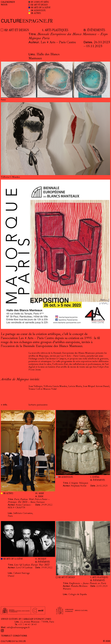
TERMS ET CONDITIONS (14, 636)
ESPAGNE (27, 21)
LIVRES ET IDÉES (41, 2)
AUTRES (37, 13)
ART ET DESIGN (41, 5)
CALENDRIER (8, 2)
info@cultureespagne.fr (18, 628)
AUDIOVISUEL (40, 11)
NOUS (4, 5)
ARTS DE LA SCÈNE (42, 8)
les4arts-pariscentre (38, 405)
